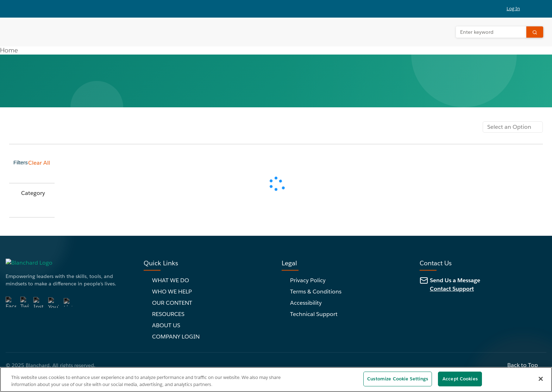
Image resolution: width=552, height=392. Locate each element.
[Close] (541, 379)
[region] (276, 380)
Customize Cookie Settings (398, 379)
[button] (517, 9)
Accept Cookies (460, 379)
